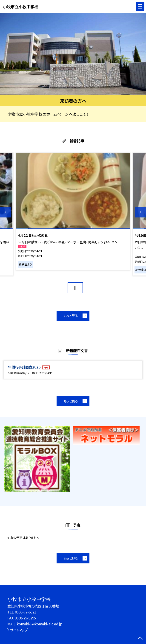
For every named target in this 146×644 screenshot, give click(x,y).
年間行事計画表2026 (25, 367)
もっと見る (71, 316)
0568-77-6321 (26, 612)
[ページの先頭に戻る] (140, 638)
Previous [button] (6, 212)
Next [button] (140, 212)
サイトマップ (19, 630)
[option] (73, 54)
